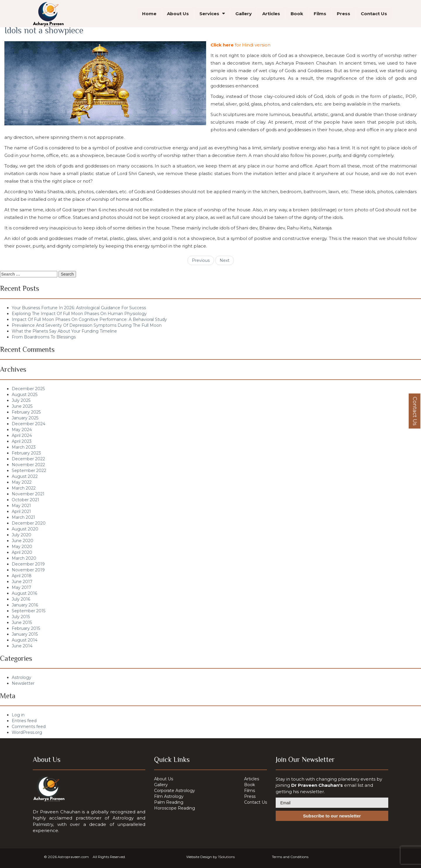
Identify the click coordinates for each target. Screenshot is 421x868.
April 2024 (22, 435)
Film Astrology (169, 796)
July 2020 (21, 535)
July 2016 (21, 599)
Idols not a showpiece (44, 30)
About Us (178, 14)
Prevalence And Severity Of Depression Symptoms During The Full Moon (87, 325)
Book (297, 14)
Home (149, 14)
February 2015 (26, 628)
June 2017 (22, 582)
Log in (18, 715)
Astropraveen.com (73, 857)
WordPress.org (27, 732)
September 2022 (29, 471)
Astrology (21, 677)
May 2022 (22, 482)
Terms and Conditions (290, 857)
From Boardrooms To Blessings (44, 337)
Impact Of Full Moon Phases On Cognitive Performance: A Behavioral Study (89, 319)
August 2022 (25, 476)
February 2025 (26, 412)
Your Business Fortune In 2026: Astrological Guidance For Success (79, 308)
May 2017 (21, 587)
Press (344, 14)
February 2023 (26, 453)
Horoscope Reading (175, 808)
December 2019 (28, 564)
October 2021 (25, 500)
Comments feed (29, 727)
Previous (201, 260)
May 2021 (21, 506)
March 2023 (24, 447)
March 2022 (24, 488)
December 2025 (28, 389)
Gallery (244, 14)
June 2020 (23, 541)
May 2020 (22, 547)
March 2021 (23, 517)
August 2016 (24, 593)
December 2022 (28, 459)
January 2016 (25, 605)
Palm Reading (169, 802)
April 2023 (22, 441)
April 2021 (21, 511)
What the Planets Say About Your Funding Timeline (64, 331)
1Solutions (226, 857)
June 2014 (22, 646)
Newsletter (23, 683)
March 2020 (24, 558)
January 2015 (25, 634)
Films (320, 14)
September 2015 (29, 611)
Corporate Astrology (175, 791)
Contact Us (374, 14)
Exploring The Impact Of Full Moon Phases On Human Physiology (79, 314)
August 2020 (25, 529)
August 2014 (25, 640)
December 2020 (29, 523)
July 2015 (21, 617)
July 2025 (21, 400)
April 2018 (22, 576)
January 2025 (25, 418)
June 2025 (22, 406)
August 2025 (25, 395)
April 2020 (22, 552)
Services (209, 14)
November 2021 (28, 494)
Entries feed (24, 721)
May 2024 (22, 430)
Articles (271, 14)
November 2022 (28, 465)
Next (225, 260)
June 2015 (22, 623)
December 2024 (29, 424)
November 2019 (28, 570)
